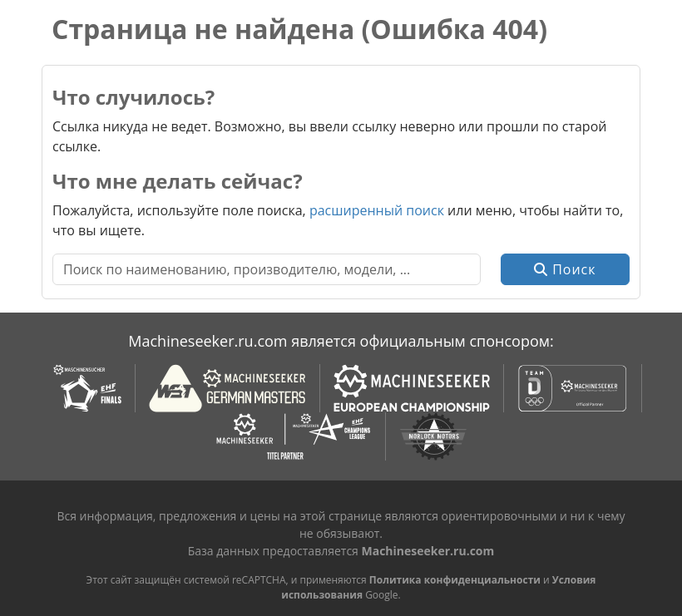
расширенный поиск (377, 210)
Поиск (565, 269)
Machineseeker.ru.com (428, 551)
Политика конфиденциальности (455, 580)
